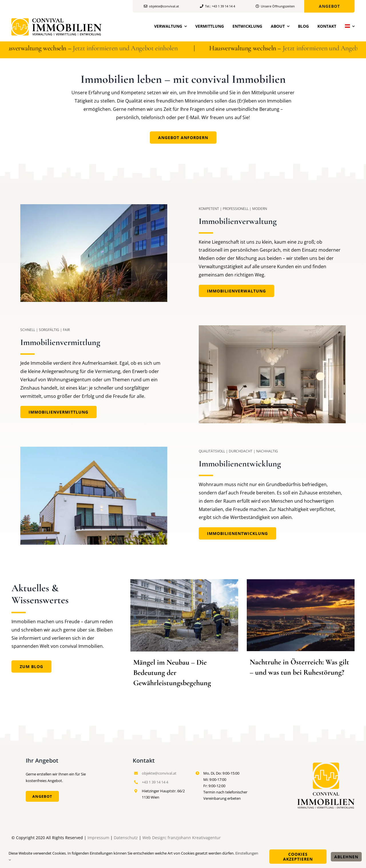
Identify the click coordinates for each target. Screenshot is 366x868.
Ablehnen (346, 857)
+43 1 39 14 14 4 (155, 782)
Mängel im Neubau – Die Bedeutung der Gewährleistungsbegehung (172, 673)
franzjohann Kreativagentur (194, 838)
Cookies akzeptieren (298, 857)
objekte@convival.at (159, 773)
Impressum (98, 838)
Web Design (154, 838)
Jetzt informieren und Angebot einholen (130, 48)
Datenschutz (126, 838)
